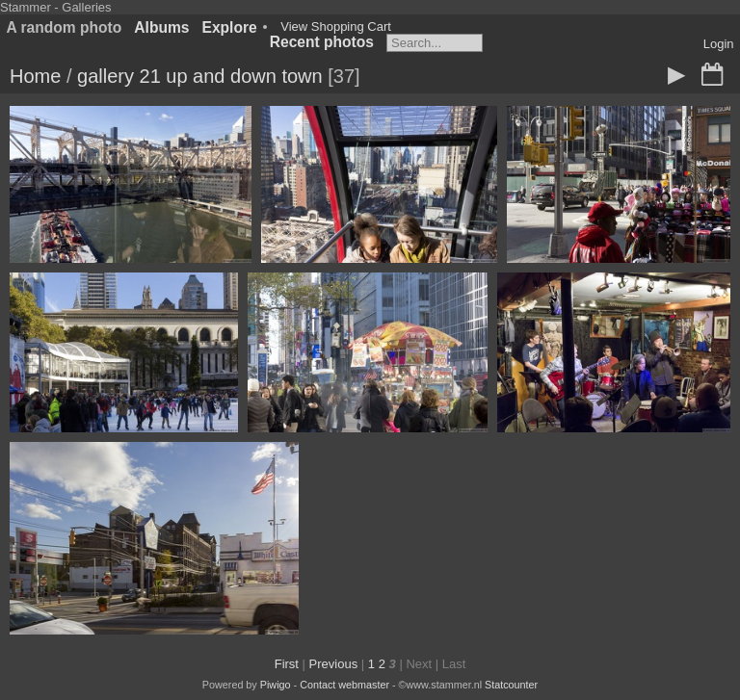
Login (719, 44)
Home (35, 76)
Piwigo (276, 685)
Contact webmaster (344, 685)
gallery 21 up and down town (200, 76)
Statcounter (511, 685)
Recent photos (322, 42)
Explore (230, 27)
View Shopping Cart (336, 26)
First (287, 664)
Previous (334, 664)
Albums (161, 27)
